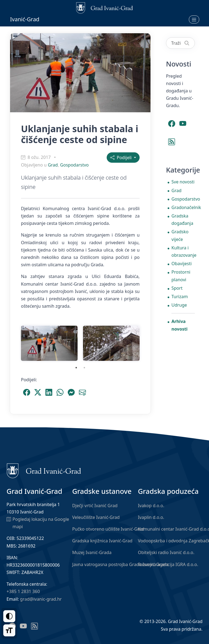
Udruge (179, 305)
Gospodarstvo (74, 165)
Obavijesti (182, 264)
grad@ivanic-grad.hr (41, 599)
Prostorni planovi (181, 276)
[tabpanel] (49, 343)
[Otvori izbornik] (194, 19)
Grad (53, 165)
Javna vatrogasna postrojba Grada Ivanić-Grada (120, 564)
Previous (14, 343)
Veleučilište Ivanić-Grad (96, 517)
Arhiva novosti (179, 325)
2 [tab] (84, 368)
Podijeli (122, 158)
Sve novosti (183, 182)
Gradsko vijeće (180, 235)
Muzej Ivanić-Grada (92, 552)
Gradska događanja (182, 220)
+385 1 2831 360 (23, 591)
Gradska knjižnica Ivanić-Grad (102, 541)
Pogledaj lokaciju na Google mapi (38, 523)
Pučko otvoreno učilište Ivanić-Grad (108, 529)
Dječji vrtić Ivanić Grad (95, 506)
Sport (177, 288)
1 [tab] (76, 368)
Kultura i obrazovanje (183, 251)
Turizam (180, 297)
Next (146, 343)
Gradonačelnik (183, 207)
